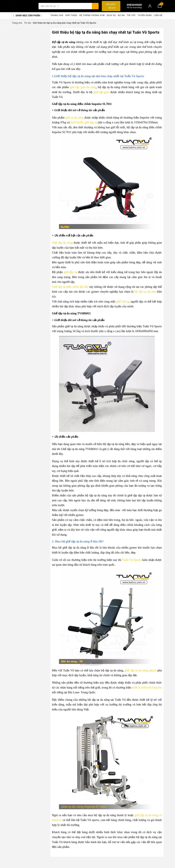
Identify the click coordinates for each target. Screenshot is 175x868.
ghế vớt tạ (123, 302)
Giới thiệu (71, 15)
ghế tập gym (101, 92)
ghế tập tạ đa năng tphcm (141, 670)
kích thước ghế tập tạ (84, 122)
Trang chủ (57, 15)
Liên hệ (158, 15)
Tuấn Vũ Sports (132, 560)
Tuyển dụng (145, 15)
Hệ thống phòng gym (92, 15)
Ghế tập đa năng (62, 243)
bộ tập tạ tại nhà (146, 292)
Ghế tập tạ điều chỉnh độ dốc (70, 287)
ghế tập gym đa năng (83, 87)
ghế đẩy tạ (70, 272)
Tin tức (131, 15)
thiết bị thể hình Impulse (147, 688)
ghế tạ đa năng (74, 118)
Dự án (121, 15)
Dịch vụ (111, 15)
